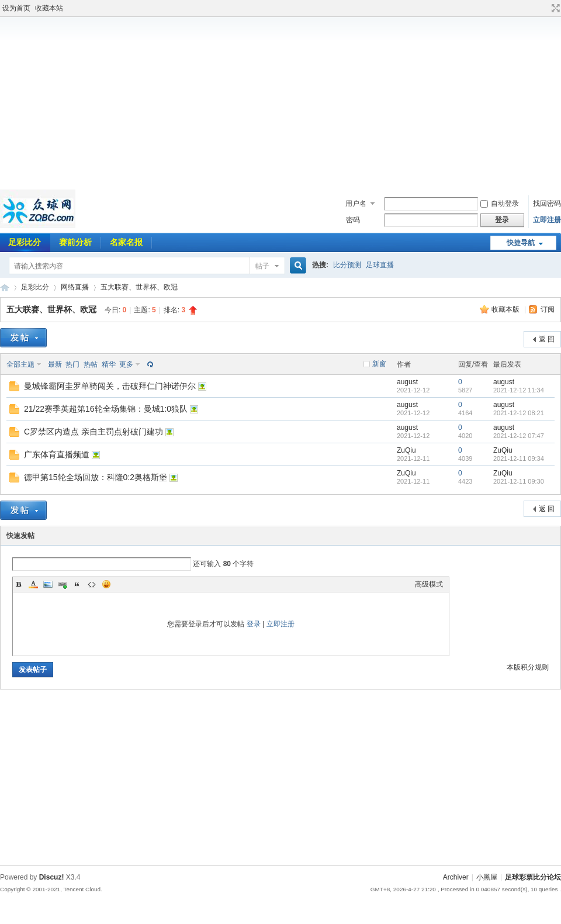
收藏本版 (506, 309)
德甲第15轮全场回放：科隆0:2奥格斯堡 (96, 477)
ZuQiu (406, 450)
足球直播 (380, 265)
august (407, 382)
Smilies (106, 584)
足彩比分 (35, 287)
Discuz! (52, 877)
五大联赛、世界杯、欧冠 (139, 287)
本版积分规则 (528, 667)
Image (48, 584)
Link (63, 584)
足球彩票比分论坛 (5, 287)
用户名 (356, 204)
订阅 (548, 309)
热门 (72, 364)
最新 (55, 364)
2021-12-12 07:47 (519, 436)
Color (33, 584)
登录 (254, 624)
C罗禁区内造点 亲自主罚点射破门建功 (93, 432)
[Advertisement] (280, 102)
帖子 (262, 266)
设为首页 (16, 8)
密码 (353, 220)
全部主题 (20, 364)
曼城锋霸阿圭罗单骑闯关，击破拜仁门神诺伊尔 (110, 386)
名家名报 (126, 242)
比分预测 (347, 265)
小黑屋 (487, 877)
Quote (77, 584)
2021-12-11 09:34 (519, 458)
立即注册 (547, 220)
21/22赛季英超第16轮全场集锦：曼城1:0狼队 (106, 409)
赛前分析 (75, 242)
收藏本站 (49, 8)
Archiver (456, 877)
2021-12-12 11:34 (519, 390)
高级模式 (429, 584)
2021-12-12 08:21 (519, 413)
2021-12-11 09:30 (519, 481)
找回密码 (547, 204)
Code (92, 584)
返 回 (547, 339)
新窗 (379, 364)
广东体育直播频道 (57, 454)
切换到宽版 (554, 8)
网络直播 (75, 287)
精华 (109, 364)
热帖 (91, 364)
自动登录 (500, 204)
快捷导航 (521, 243)
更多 (126, 364)
